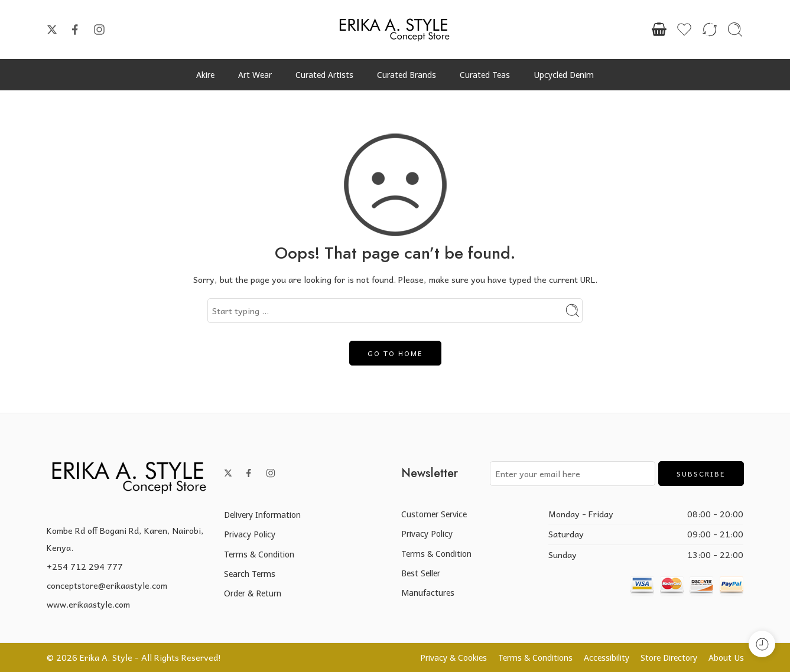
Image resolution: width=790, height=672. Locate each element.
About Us (726, 658)
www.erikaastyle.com (88, 604)
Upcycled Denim (564, 75)
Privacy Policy (250, 534)
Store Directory (669, 658)
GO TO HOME (395, 353)
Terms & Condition (259, 554)
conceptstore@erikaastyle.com (107, 585)
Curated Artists (324, 75)
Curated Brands (407, 75)
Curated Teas (485, 75)
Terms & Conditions (535, 658)
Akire (205, 75)
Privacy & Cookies (453, 658)
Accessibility (607, 658)
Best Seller (421, 573)
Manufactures (428, 593)
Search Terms (250, 574)
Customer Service (434, 514)
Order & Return (253, 593)
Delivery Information (262, 515)
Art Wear (255, 75)
